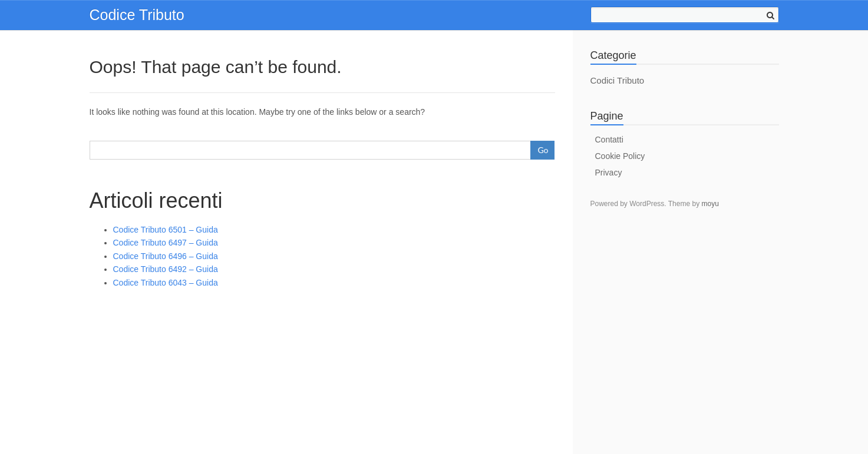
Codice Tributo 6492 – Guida (166, 269)
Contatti (609, 140)
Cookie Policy (620, 156)
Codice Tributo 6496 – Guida (166, 256)
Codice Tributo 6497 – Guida (166, 243)
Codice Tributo (137, 15)
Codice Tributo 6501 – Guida (166, 230)
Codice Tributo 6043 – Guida (166, 283)
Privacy (609, 173)
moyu (710, 204)
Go (543, 150)
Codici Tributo (618, 80)
